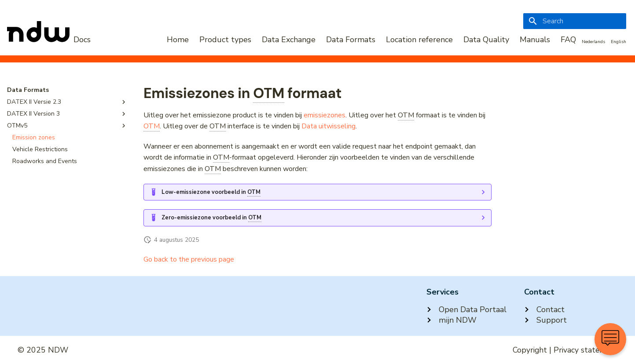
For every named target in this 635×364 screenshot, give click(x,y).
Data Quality (486, 40)
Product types (225, 40)
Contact (544, 309)
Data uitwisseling (329, 126)
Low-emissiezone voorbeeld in (211, 192)
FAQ (568, 40)
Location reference (419, 40)
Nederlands (593, 42)
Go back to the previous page (189, 259)
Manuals (535, 40)
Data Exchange (289, 40)
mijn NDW (451, 320)
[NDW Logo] (49, 40)
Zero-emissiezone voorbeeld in (211, 218)
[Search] (575, 21)
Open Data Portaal (466, 309)
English (618, 42)
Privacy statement (585, 350)
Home (178, 40)
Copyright (530, 350)
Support (545, 320)
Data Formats (351, 40)
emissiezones (325, 115)
